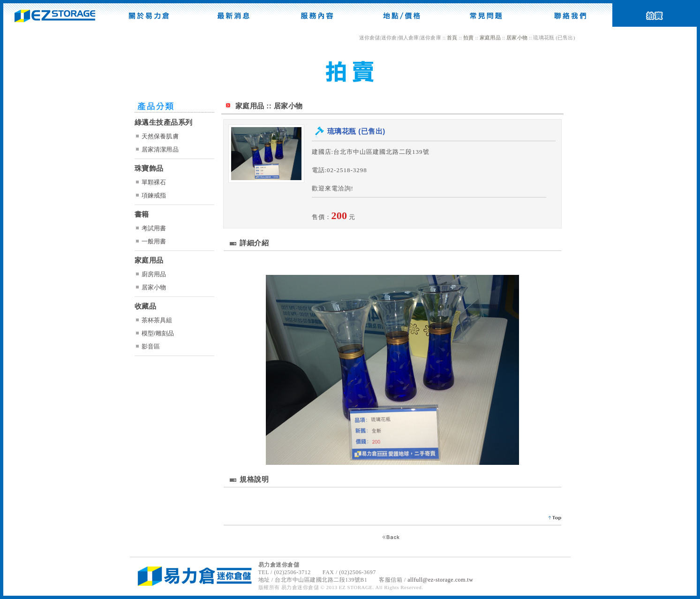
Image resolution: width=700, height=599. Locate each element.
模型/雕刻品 (158, 333)
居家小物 (517, 38)
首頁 (452, 38)
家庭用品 (490, 38)
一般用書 (154, 241)
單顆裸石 (154, 182)
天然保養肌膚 (160, 136)
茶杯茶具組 (157, 320)
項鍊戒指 (154, 195)
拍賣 (468, 38)
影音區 (151, 346)
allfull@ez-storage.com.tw (440, 580)
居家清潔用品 (160, 149)
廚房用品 (154, 274)
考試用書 (154, 228)
